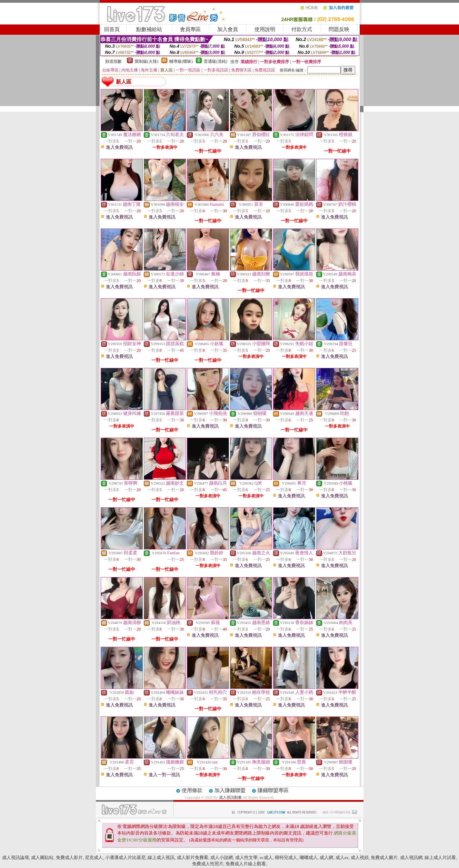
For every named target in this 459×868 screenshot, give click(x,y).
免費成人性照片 (208, 864)
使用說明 (265, 29)
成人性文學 (246, 857)
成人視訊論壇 (16, 857)
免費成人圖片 (384, 857)
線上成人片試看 (440, 857)
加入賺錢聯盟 (230, 790)
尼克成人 (94, 857)
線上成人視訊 (161, 857)
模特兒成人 (286, 857)
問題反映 (339, 29)
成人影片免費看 (193, 857)
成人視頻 (360, 857)
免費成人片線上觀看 (246, 864)
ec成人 (266, 857)
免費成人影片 (69, 857)
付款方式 (302, 29)
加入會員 (228, 29)
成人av (342, 857)
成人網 (326, 857)
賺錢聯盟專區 (273, 790)
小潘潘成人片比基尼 (125, 857)
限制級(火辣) (147, 61)
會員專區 (190, 29)
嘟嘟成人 (309, 857)
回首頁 (112, 29)
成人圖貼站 (42, 857)
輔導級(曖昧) (181, 61)
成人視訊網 (411, 857)
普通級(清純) (216, 61)
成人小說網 (222, 857)
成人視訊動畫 (231, 797)
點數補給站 (149, 29)
